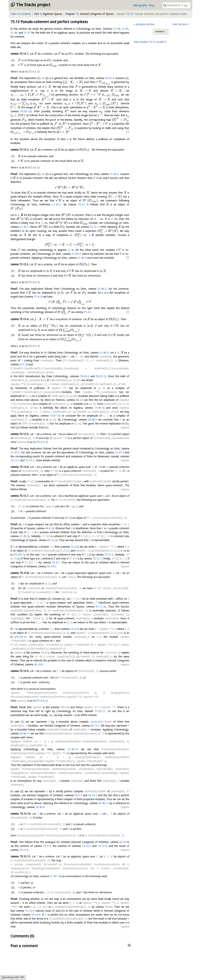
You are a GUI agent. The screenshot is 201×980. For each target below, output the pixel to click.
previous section (145, 24)
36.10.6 (38, 664)
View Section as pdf (149, 42)
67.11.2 (100, 607)
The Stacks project (33, 5)
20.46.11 (25, 733)
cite (184, 14)
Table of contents (21, 14)
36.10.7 (93, 795)
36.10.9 (36, 915)
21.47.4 (119, 452)
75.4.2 (74, 547)
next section (180, 24)
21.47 (27, 33)
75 (77, 14)
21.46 (14, 33)
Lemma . (20, 54)
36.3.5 (78, 795)
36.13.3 (95, 726)
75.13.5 (102, 846)
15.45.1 (99, 408)
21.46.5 (102, 289)
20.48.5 (92, 420)
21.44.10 (73, 749)
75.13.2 (15, 460)
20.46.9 (40, 807)
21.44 (117, 29)
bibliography (140, 5)
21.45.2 (24, 536)
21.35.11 (100, 711)
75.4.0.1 (33, 72)
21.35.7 (54, 876)
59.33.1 (100, 376)
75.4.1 (82, 204)
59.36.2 (85, 376)
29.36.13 (25, 111)
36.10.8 (124, 842)
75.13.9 (24, 850)
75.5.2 (47, 846)
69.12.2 (52, 540)
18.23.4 (109, 78)
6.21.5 (23, 364)
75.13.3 (30, 460)
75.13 (130, 14)
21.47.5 (15, 452)
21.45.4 (76, 254)
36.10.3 (51, 566)
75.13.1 (94, 227)
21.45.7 (24, 227)
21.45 (125, 29)
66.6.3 (49, 528)
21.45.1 (57, 204)
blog (152, 5)
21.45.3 (114, 174)
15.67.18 (55, 416)
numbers (160, 32)
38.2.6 (80, 400)
